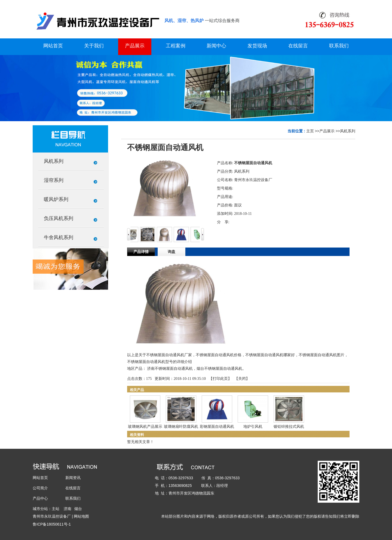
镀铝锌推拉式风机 (289, 427)
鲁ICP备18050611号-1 (52, 524)
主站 (56, 509)
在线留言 (73, 488)
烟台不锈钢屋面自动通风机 (219, 369)
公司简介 (40, 488)
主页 (310, 131)
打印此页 (220, 379)
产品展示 (327, 131)
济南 (68, 509)
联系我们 (73, 498)
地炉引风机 (253, 427)
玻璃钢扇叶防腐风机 (181, 427)
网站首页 (40, 478)
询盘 (171, 252)
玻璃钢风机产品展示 (145, 427)
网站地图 (81, 516)
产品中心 (40, 498)
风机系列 (348, 131)
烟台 (78, 509)
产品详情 (141, 252)
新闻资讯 (73, 478)
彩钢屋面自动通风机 (217, 427)
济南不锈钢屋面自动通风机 (170, 369)
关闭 (242, 379)
